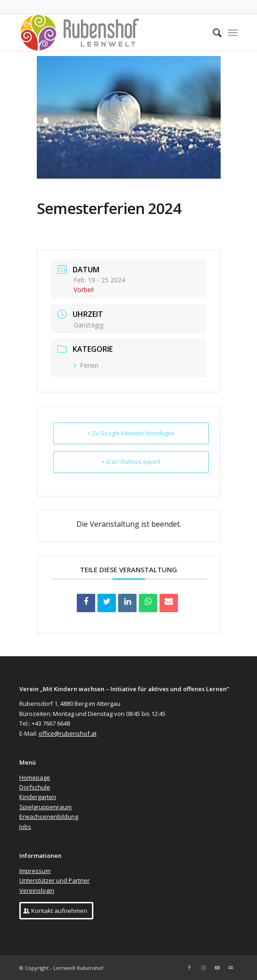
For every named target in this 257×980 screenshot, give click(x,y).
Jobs (25, 827)
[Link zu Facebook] (189, 968)
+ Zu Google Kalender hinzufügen (131, 433)
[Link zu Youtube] (217, 968)
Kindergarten (38, 797)
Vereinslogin (37, 890)
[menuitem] (213, 33)
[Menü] (233, 33)
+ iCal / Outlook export (131, 462)
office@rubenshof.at (68, 733)
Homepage (35, 777)
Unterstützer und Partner (54, 880)
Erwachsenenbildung (49, 817)
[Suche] (213, 33)
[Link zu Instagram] (203, 968)
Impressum (35, 871)
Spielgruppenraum (46, 807)
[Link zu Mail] (231, 968)
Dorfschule (35, 787)
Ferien (86, 365)
